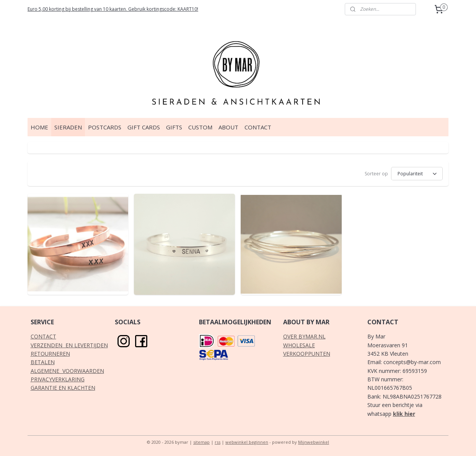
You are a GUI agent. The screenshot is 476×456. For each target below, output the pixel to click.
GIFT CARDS (144, 127)
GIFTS (174, 127)
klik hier (404, 414)
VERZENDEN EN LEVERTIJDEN (69, 345)
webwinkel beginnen (247, 442)
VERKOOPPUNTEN (307, 354)
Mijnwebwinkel (314, 442)
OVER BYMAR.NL (304, 336)
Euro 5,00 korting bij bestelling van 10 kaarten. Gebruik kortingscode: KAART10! (113, 9)
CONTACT (258, 127)
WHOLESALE (299, 345)
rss (218, 442)
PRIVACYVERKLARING (58, 379)
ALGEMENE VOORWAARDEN (67, 371)
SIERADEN (68, 127)
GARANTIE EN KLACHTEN (63, 388)
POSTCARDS (105, 127)
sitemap (201, 442)
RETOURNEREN (50, 354)
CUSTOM (200, 127)
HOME (39, 127)
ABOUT (228, 127)
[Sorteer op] (417, 174)
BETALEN (43, 362)
